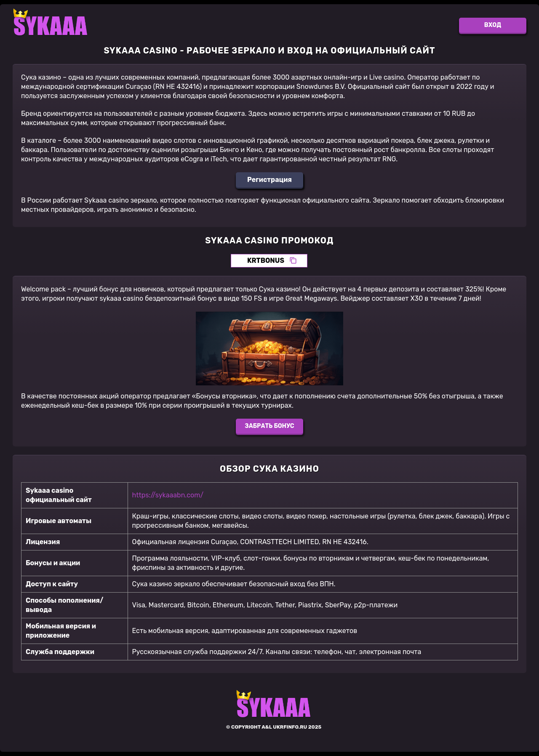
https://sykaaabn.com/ (168, 495)
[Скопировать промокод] (293, 261)
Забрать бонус (269, 426)
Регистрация (269, 180)
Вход (493, 25)
